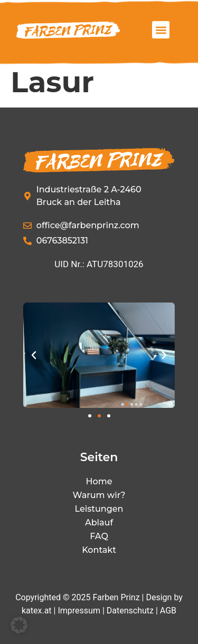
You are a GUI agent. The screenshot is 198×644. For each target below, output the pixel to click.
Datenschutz (130, 611)
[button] (161, 30)
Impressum (79, 611)
